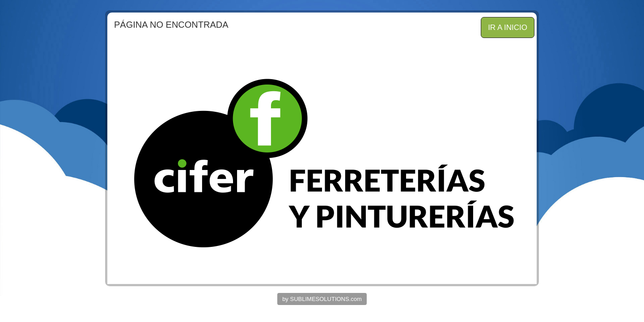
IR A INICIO (508, 28)
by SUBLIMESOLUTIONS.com (322, 299)
